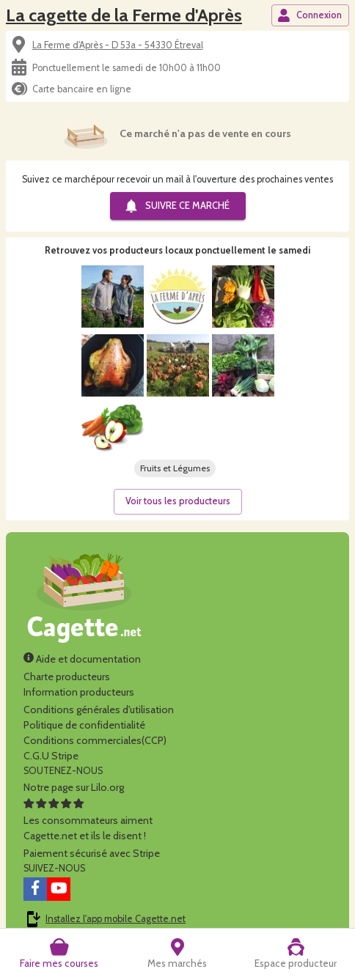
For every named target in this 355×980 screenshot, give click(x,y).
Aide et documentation (82, 659)
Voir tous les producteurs (178, 501)
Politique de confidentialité (84, 725)
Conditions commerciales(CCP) (95, 740)
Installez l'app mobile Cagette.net (116, 919)
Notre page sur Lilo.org (74, 787)
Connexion (310, 15)
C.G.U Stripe (51, 756)
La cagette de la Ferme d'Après (124, 15)
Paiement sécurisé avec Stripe (92, 853)
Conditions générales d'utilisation (99, 710)
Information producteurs (79, 692)
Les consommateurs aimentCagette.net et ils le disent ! (88, 820)
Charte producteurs (67, 677)
